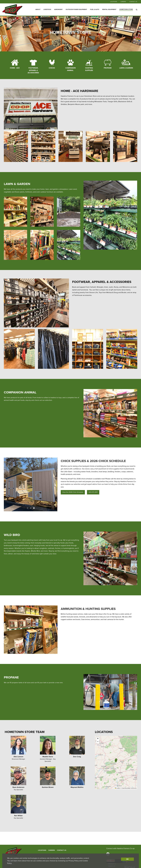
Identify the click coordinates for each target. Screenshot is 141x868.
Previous (9, 484)
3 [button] (34, 508)
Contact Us (133, 2)
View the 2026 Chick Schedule (73, 492)
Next (52, 484)
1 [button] (27, 508)
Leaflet (117, 788)
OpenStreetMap (126, 788)
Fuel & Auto (95, 9)
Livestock (47, 9)
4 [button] (112, 582)
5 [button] (115, 582)
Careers (123, 2)
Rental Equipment (109, 9)
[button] (116, 761)
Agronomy (58, 9)
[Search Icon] (137, 10)
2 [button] (31, 508)
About (38, 9)
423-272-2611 (93, 492)
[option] (31, 484)
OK (127, 859)
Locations (114, 2)
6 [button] (118, 582)
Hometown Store (126, 9)
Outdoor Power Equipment (76, 9)
